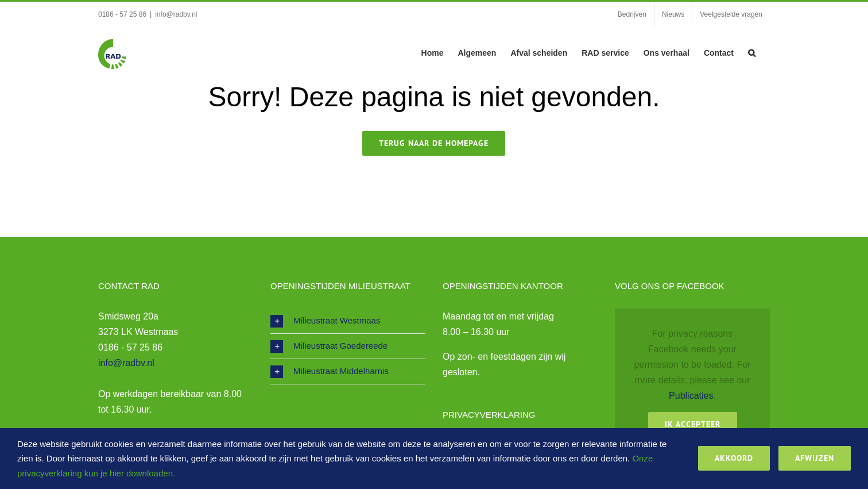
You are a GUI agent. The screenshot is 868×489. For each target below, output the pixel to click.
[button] (752, 52)
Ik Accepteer (693, 424)
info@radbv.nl (176, 14)
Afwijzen (815, 458)
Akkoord (734, 458)
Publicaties (691, 396)
